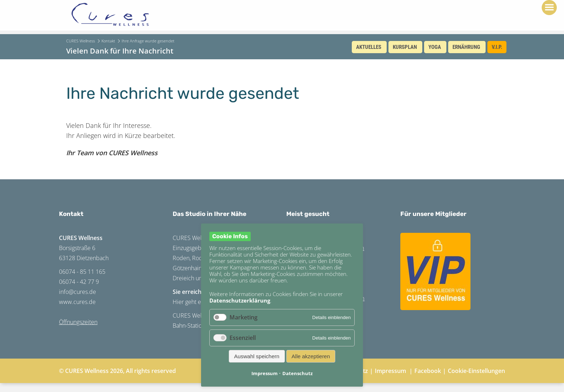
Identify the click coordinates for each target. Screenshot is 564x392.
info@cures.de (78, 292)
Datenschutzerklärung (240, 300)
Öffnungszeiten (78, 322)
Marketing (244, 317)
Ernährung (466, 47)
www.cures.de (77, 302)
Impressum (390, 371)
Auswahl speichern (257, 356)
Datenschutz (297, 373)
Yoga (435, 47)
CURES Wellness (81, 41)
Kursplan (405, 47)
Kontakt (108, 41)
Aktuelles (369, 47)
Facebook (428, 371)
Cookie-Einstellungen (476, 371)
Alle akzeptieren (311, 356)
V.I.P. (497, 47)
